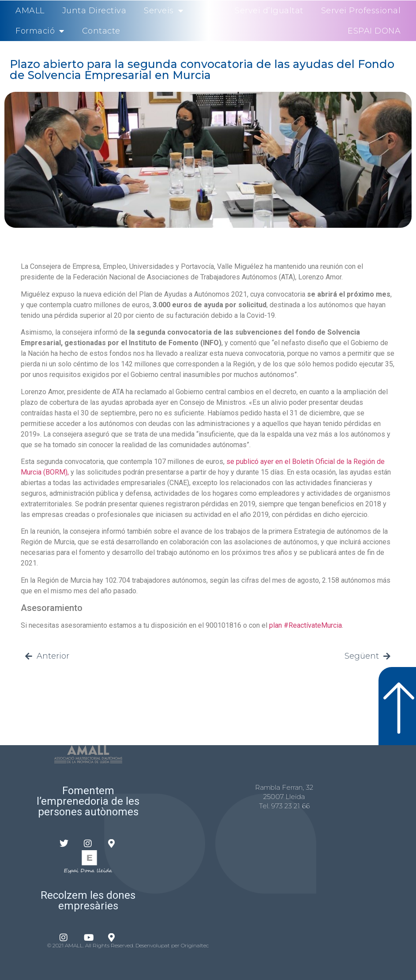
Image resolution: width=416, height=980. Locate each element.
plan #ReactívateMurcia (305, 625)
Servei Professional (361, 11)
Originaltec (195, 945)
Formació (40, 31)
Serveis (163, 11)
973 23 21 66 (290, 806)
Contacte (101, 31)
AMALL (30, 11)
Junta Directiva (94, 11)
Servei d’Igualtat (269, 11)
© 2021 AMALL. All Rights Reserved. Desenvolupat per (114, 945)
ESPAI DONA (374, 31)
